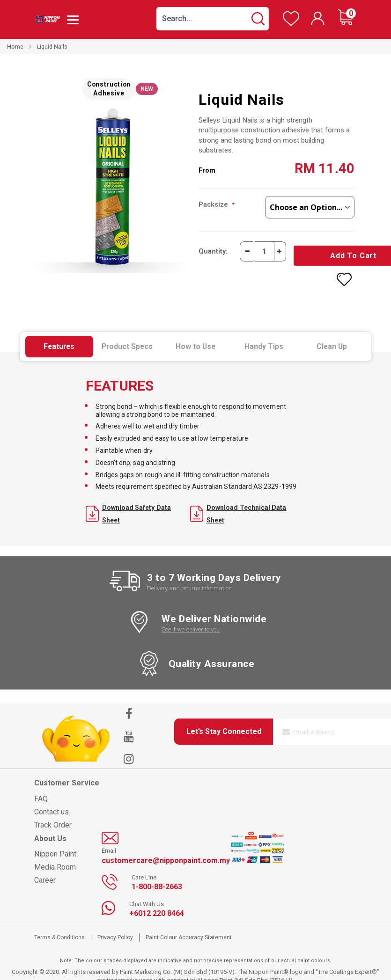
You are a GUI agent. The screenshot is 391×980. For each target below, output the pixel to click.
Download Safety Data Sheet (128, 504)
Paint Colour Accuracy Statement (189, 928)
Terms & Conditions (59, 928)
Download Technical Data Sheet (238, 504)
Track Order (53, 815)
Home (15, 47)
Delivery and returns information (189, 578)
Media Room (55, 857)
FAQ (41, 788)
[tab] (59, 337)
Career (45, 870)
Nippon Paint (55, 844)
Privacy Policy (115, 928)
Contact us (52, 802)
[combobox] (213, 19)
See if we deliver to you (191, 620)
